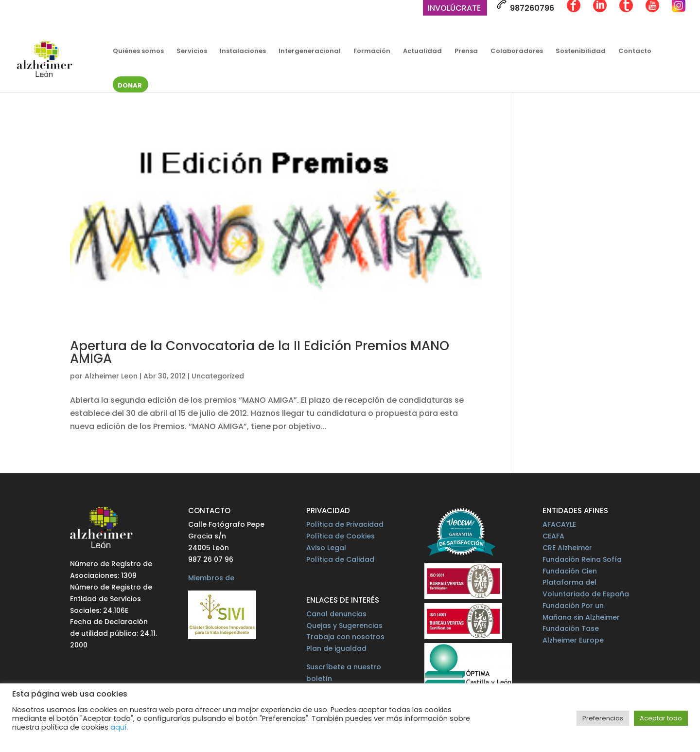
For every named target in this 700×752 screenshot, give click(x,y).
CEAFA (553, 536)
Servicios (192, 52)
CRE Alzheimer (567, 548)
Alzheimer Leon (111, 376)
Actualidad (422, 52)
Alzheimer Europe (573, 640)
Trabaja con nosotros (345, 637)
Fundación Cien (570, 571)
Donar (130, 86)
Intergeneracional (310, 52)
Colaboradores (517, 52)
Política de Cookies (341, 536)
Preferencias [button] (603, 718)
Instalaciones (243, 52)
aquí (118, 727)
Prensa (466, 52)
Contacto (635, 52)
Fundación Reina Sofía (582, 559)
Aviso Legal (326, 548)
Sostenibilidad (581, 52)
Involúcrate (454, 9)
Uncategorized (218, 376)
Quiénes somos (138, 52)
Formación (372, 52)
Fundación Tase (571, 628)
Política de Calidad (340, 559)
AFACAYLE (559, 524)
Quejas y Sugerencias (344, 626)
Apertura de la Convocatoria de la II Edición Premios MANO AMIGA (260, 352)
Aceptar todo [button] (661, 718)
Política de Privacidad (345, 524)
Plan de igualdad (336, 648)
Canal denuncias (336, 614)
